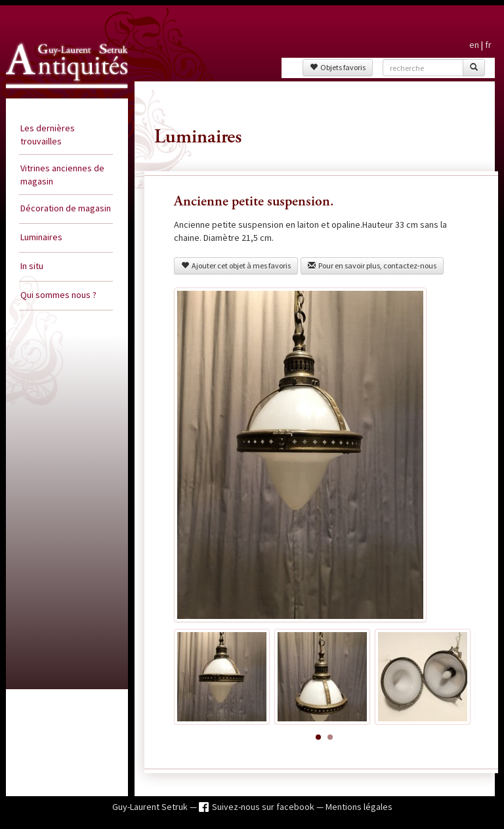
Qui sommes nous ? (58, 295)
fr (488, 45)
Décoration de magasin (66, 208)
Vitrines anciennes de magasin (62, 175)
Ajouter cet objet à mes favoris (236, 266)
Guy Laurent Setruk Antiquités (53, 95)
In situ (32, 266)
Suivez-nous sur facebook (264, 807)
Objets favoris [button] (338, 67)
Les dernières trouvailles (48, 135)
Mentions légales (359, 807)
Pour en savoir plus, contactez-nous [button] (372, 266)
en (474, 45)
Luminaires (41, 237)
